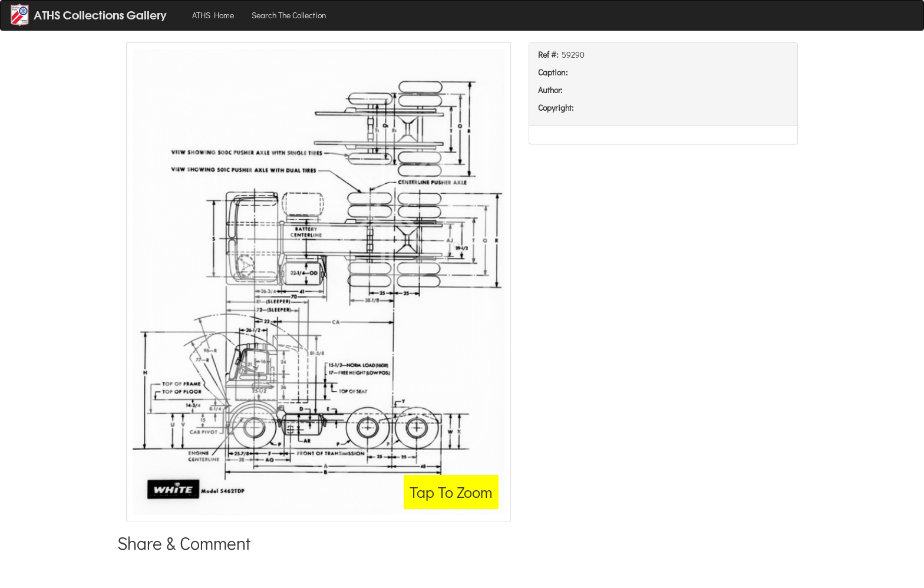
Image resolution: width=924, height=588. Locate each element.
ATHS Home (213, 15)
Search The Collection (289, 15)
